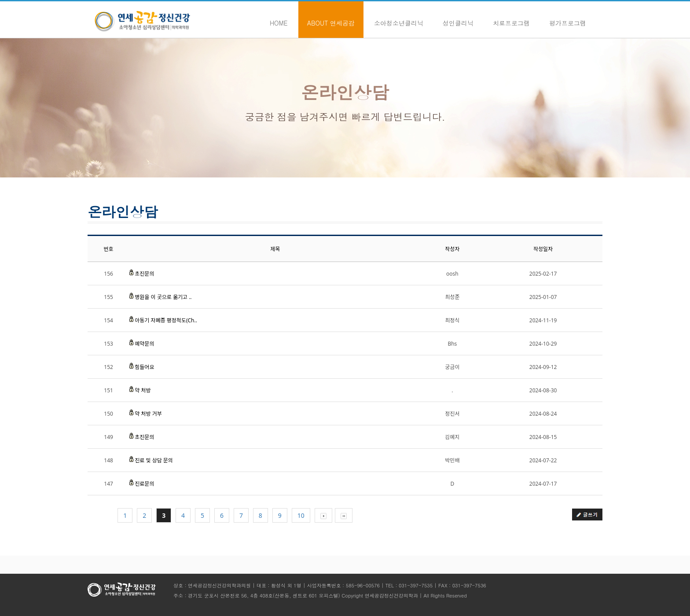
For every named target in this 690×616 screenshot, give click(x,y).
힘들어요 (144, 367)
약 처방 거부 (148, 414)
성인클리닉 (458, 18)
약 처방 (143, 390)
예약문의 (144, 344)
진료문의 (144, 484)
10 (301, 515)
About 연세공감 (331, 18)
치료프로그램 (511, 18)
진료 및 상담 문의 (154, 460)
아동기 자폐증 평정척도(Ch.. (166, 320)
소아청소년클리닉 (399, 18)
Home (279, 18)
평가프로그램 (568, 18)
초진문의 (144, 274)
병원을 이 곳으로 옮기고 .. (163, 297)
